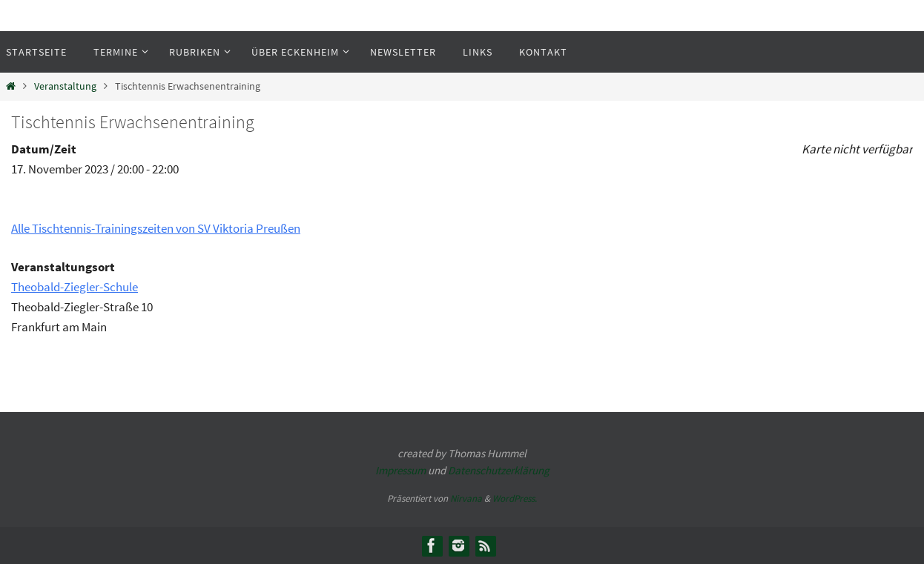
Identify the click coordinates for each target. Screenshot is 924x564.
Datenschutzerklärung (499, 470)
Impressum (400, 470)
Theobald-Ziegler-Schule (75, 287)
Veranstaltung (65, 86)
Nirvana (466, 498)
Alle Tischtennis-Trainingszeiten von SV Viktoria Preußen (156, 228)
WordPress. (515, 498)
